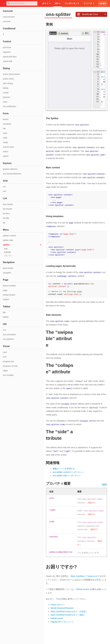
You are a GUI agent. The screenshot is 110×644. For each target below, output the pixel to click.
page (5, 290)
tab (4, 312)
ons (5, 330)
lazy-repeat (8, 204)
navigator (7, 273)
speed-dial (8, 61)
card (5, 352)
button (6, 119)
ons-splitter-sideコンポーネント (67, 475)
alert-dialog (8, 83)
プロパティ (8, 256)
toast (5, 102)
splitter (6, 245)
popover (7, 97)
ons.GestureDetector (12, 174)
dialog (6, 88)
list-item (6, 213)
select (6, 152)
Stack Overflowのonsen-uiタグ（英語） (68, 614)
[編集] (105, 484)
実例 (6, 249)
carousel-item (9, 17)
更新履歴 (103, 4)
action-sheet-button (11, 74)
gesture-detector (10, 169)
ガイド (46, 3)
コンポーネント (72, 3)
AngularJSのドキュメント (62, 621)
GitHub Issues (82, 589)
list (4, 223)
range (5, 142)
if (3, 34)
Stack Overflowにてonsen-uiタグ (85, 576)
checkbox (7, 124)
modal (6, 93)
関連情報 (7, 252)
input (5, 133)
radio (5, 138)
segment (7, 52)
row (5, 191)
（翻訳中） (92, 502)
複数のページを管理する (64, 468)
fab (4, 129)
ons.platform (8, 339)
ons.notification (10, 106)
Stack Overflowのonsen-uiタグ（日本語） (69, 611)
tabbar (6, 317)
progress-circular (10, 366)
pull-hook (7, 47)
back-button (8, 268)
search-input (8, 147)
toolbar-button (9, 295)
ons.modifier (8, 375)
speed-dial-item (10, 57)
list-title (6, 218)
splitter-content (9, 236)
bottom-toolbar (9, 286)
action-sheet (8, 79)
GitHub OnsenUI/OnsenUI (62, 607)
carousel (7, 21)
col (4, 187)
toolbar (6, 299)
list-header (8, 209)
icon (5, 357)
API (58, 3)
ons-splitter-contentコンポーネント (68, 471)
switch (6, 156)
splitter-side (8, 240)
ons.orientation (9, 335)
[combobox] (22, 3)
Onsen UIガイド (58, 604)
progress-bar (9, 361)
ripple (5, 371)
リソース (89, 3)
